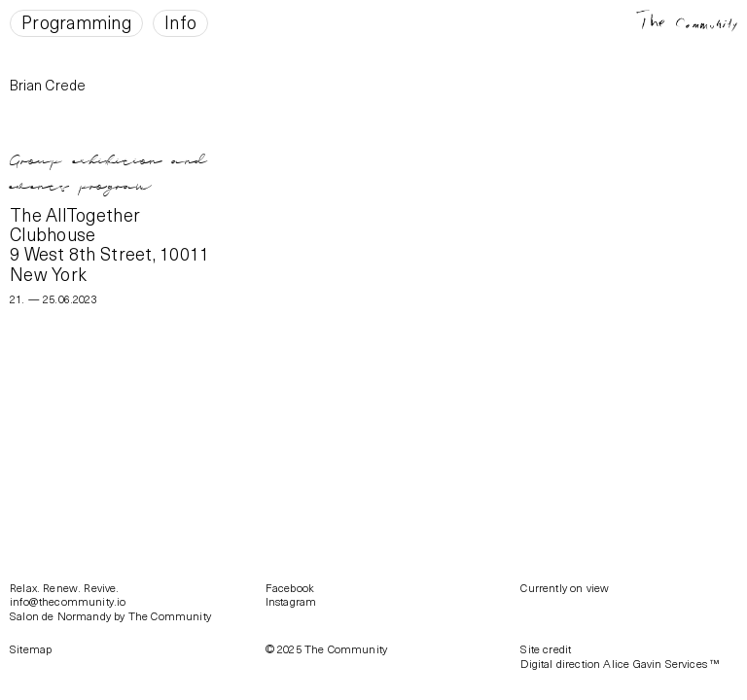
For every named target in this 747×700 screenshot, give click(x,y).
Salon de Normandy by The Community (110, 616)
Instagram (291, 601)
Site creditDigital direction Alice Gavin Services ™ (620, 656)
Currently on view (565, 588)
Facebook (290, 588)
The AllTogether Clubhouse (75, 224)
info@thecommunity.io (68, 601)
